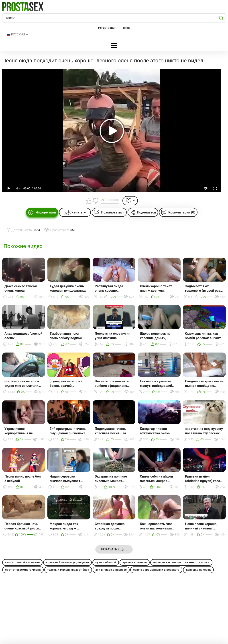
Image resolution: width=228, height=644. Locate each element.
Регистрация (107, 28)
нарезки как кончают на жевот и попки (181, 562)
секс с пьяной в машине (22, 562)
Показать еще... (114, 549)
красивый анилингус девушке (67, 562)
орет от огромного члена (23, 570)
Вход (126, 28)
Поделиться (146, 212)
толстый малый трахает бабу (68, 570)
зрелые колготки (135, 562)
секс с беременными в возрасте (156, 570)
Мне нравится (89, 201)
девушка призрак (198, 570)
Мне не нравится (96, 201)
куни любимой (106, 562)
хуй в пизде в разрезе (111, 570)
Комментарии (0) (182, 212)
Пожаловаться (113, 212)
